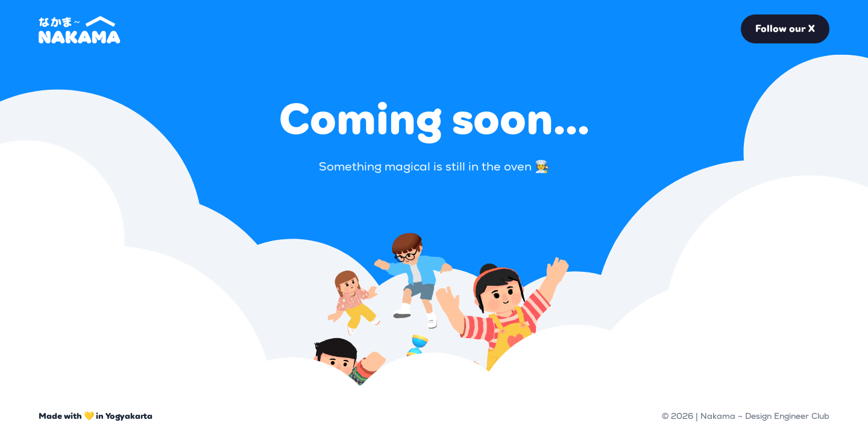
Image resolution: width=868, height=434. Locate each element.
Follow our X (785, 29)
